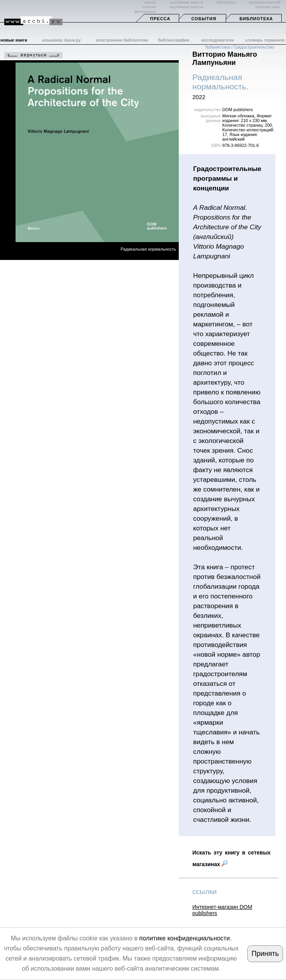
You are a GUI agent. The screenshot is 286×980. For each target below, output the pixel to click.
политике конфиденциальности (184, 938)
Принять (265, 954)
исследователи (218, 40)
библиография (174, 40)
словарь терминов (265, 40)
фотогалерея (145, 12)
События (204, 19)
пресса (150, 2)
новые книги (14, 40)
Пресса (160, 19)
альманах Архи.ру (62, 40)
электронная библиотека (122, 40)
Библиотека (256, 19)
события (149, 7)
